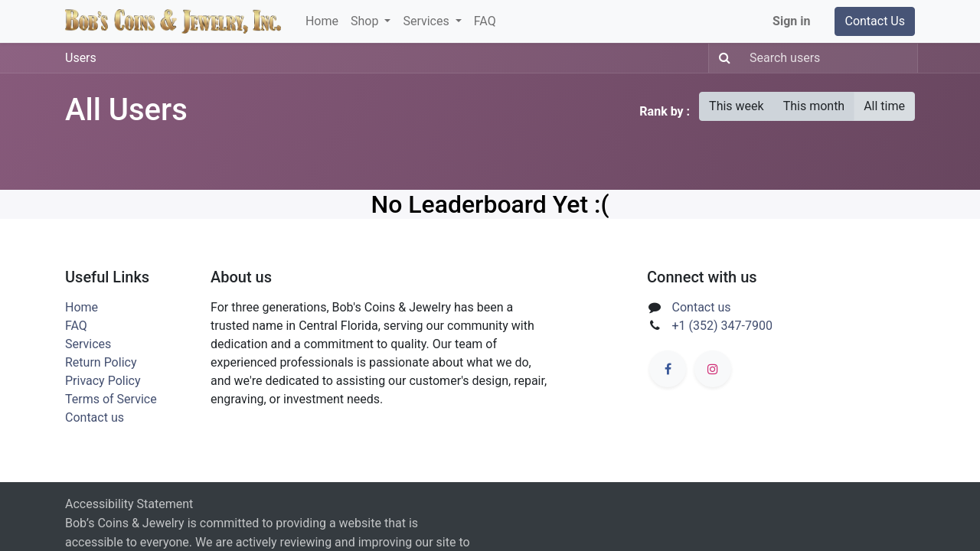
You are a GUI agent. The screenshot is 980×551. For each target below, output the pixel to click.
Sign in (791, 21)
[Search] (722, 58)
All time (884, 106)
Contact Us (875, 21)
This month (814, 106)
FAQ (76, 326)
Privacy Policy (103, 381)
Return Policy (101, 362)
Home (82, 307)
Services (88, 344)
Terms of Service (111, 399)
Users (81, 58)
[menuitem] (322, 21)
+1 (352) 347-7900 (722, 326)
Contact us (95, 417)
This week (737, 106)
